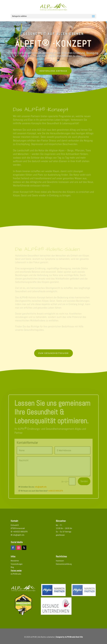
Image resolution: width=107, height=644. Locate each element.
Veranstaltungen (17, 566)
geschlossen (60, 536)
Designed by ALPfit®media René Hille (69, 638)
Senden (83, 481)
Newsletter (15, 562)
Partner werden (16, 572)
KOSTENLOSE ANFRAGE (53, 71)
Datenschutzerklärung (64, 566)
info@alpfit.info (41, 487)
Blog (12, 569)
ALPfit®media (16, 575)
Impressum (60, 562)
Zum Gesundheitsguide (53, 355)
